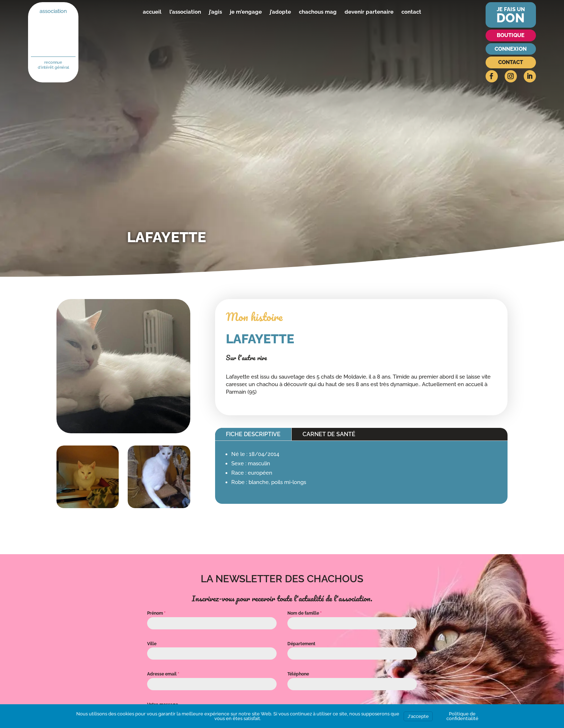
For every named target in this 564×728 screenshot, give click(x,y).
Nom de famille (304, 613)
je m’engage (246, 12)
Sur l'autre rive (246, 358)
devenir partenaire (369, 12)
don (511, 18)
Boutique (511, 35)
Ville (152, 644)
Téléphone (298, 674)
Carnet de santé (329, 434)
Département (301, 644)
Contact (511, 62)
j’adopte (280, 12)
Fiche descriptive (253, 434)
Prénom (156, 613)
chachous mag (318, 12)
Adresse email (163, 674)
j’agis (215, 12)
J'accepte (418, 716)
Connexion (511, 49)
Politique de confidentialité (462, 716)
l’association (185, 12)
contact (411, 12)
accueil (152, 12)
